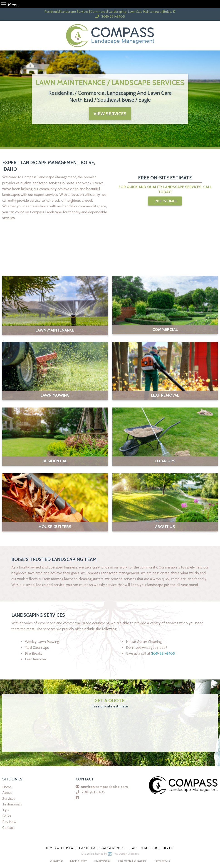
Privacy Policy (102, 861)
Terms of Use (162, 861)
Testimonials (12, 804)
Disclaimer (56, 861)
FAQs (7, 816)
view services (110, 114)
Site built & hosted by (110, 854)
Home (7, 787)
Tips (6, 810)
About (7, 793)
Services (9, 799)
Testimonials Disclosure (132, 861)
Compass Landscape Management (94, 848)
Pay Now (9, 822)
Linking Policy (78, 861)
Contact (9, 828)
